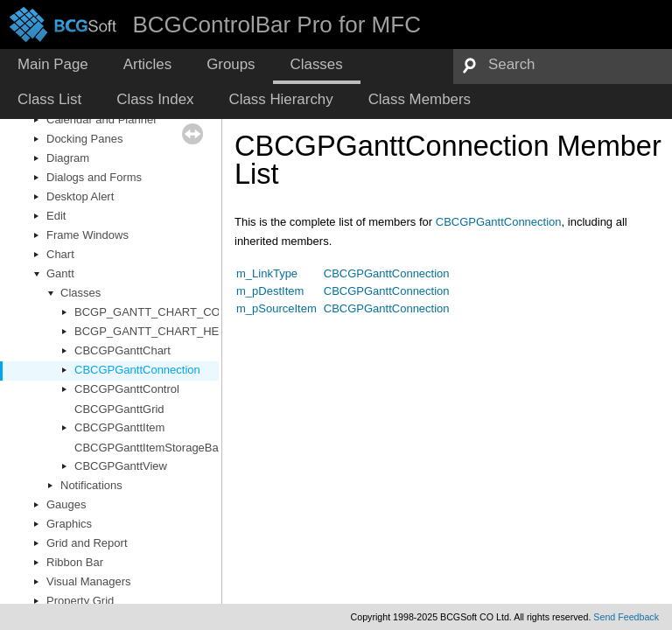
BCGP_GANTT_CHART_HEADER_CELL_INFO (196, 331)
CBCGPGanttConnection (137, 370)
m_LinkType (267, 273)
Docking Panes (84, 139)
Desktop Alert (80, 196)
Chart (60, 254)
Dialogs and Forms (94, 177)
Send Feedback (626, 617)
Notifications (91, 485)
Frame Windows (87, 235)
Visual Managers (89, 581)
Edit (56, 216)
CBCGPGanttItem (119, 427)
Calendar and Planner (101, 119)
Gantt (60, 273)
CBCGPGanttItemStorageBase (152, 448)
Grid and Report (87, 543)
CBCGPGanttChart (122, 350)
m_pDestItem (270, 291)
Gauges (66, 504)
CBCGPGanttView (121, 466)
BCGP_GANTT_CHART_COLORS (163, 312)
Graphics (69, 524)
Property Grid (80, 601)
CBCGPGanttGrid (119, 409)
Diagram (68, 158)
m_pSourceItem (276, 308)
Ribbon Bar (75, 562)
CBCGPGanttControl (127, 389)
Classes (80, 293)
